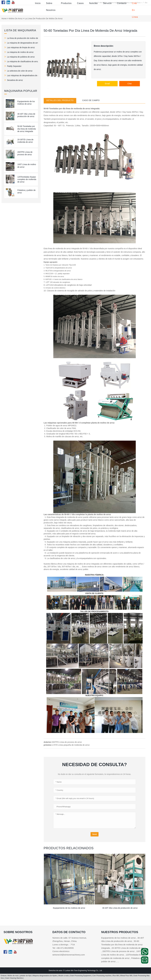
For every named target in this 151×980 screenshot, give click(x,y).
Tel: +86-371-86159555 (63, 948)
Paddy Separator (14, 66)
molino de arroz (16, 19)
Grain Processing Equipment (81, 976)
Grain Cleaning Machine (14, 978)
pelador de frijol (26, 976)
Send (95, 834)
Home (4, 19)
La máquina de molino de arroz (20, 52)
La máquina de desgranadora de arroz (22, 43)
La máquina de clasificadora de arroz (22, 61)
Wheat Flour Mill (126, 976)
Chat (130, 84)
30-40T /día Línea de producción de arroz (120, 908)
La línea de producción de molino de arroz (22, 38)
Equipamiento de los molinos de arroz (69, 908)
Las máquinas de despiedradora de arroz (22, 75)
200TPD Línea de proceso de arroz (67, 742)
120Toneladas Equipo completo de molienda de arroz (27, 179)
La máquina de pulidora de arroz (21, 57)
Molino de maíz (13, 976)
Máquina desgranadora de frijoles (45, 976)
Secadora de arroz (15, 80)
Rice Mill (116, 976)
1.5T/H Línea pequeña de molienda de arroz (71, 745)
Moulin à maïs (64, 976)
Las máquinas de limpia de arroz (21, 47)
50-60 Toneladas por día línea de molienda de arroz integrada (27, 129)
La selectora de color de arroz (20, 71)
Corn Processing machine (102, 976)
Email (107, 84)
